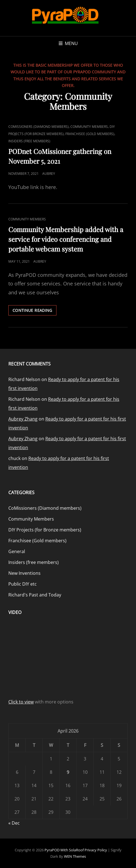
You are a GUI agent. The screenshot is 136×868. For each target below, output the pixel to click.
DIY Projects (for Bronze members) (45, 530)
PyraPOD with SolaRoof (64, 850)
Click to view (21, 702)
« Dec (14, 823)
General (17, 551)
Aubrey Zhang (23, 419)
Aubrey (49, 174)
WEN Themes (75, 856)
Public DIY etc (23, 584)
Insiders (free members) (29, 141)
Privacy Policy (96, 850)
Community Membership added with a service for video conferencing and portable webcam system (66, 239)
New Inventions (24, 573)
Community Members (89, 127)
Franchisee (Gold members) (90, 134)
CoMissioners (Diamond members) (39, 127)
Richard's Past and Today (35, 595)
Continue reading (34, 311)
